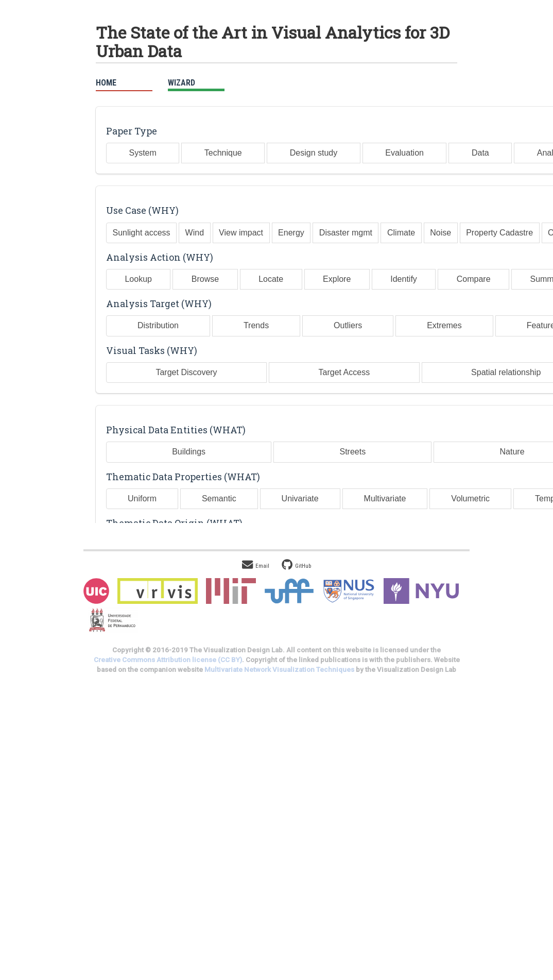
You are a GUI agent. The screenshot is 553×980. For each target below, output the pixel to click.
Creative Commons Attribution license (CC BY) (168, 660)
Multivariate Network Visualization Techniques (279, 670)
